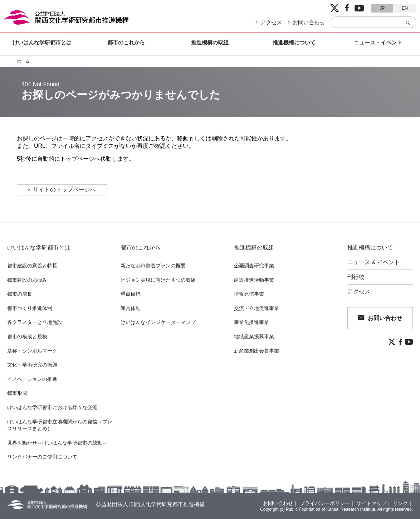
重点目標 (131, 294)
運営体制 (131, 308)
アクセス (271, 22)
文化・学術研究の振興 (32, 365)
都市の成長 (20, 294)
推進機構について (294, 42)
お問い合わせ (309, 22)
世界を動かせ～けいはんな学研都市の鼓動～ (57, 443)
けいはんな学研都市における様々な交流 (52, 407)
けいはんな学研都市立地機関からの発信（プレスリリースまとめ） (60, 425)
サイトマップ (371, 503)
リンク (400, 503)
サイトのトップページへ (64, 190)
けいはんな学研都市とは (42, 42)
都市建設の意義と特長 (32, 266)
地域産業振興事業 (254, 336)
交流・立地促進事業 (257, 308)
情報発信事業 (249, 294)
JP (382, 8)
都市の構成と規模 (27, 336)
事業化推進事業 (251, 322)
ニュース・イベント (378, 42)
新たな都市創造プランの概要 (153, 266)
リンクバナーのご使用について (42, 457)
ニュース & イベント (374, 262)
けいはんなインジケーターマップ (158, 322)
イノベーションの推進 (32, 379)
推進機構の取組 (210, 42)
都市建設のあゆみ (27, 280)
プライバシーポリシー (325, 503)
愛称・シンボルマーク (32, 351)
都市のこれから (126, 42)
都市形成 (17, 393)
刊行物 (356, 277)
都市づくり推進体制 (30, 308)
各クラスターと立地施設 (35, 322)
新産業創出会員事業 (257, 351)
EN (405, 8)
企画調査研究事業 (254, 266)
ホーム (23, 61)
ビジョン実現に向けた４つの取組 (158, 280)
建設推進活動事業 (254, 280)
